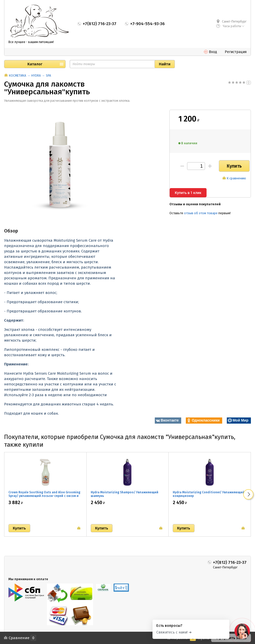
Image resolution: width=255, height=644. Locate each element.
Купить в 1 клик (188, 193)
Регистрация (236, 52)
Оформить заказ (231, 638)
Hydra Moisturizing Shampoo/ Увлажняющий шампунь (125, 494)
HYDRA (36, 76)
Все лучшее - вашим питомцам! (31, 42)
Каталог (35, 64)
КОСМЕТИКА (18, 76)
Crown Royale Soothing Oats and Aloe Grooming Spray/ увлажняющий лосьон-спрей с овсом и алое (44, 496)
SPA (48, 76)
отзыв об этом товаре (201, 213)
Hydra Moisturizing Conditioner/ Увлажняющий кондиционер (209, 494)
